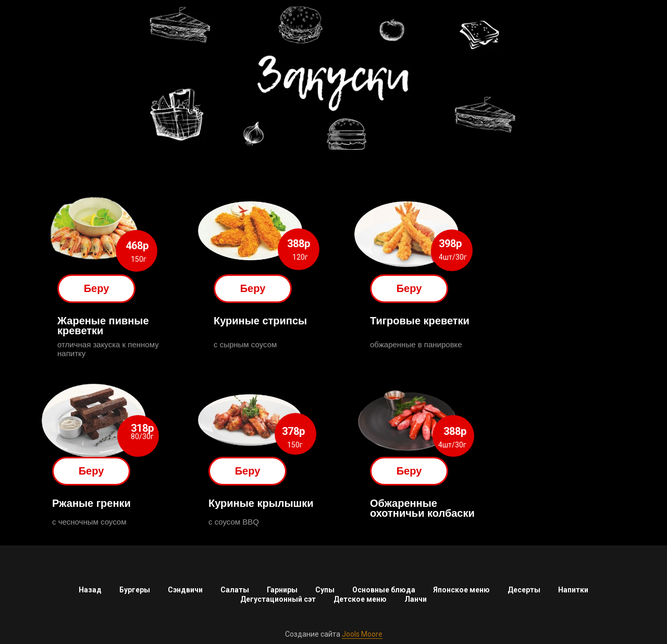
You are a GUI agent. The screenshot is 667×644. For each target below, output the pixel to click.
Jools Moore (362, 634)
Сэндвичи (185, 590)
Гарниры (282, 590)
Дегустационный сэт (278, 599)
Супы (325, 590)
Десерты (524, 590)
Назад (90, 590)
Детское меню (360, 599)
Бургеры (135, 590)
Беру (97, 288)
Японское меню (461, 590)
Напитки (573, 590)
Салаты (235, 590)
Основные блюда (384, 590)
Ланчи (416, 599)
